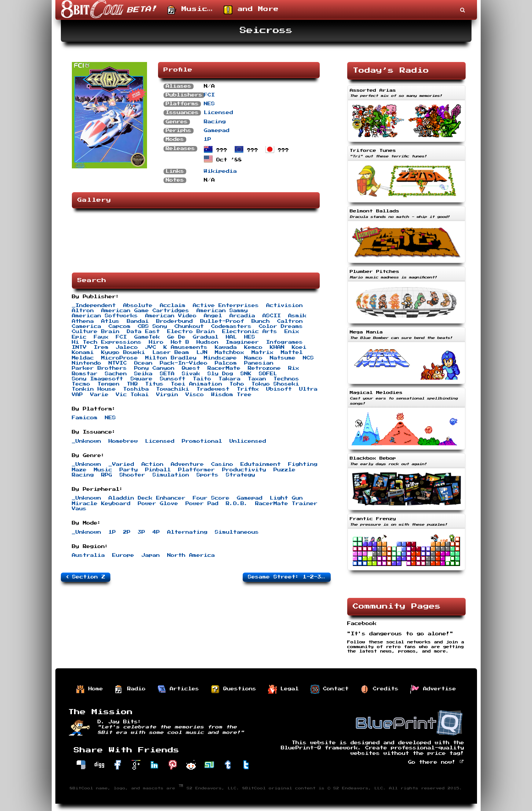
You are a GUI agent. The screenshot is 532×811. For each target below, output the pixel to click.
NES (209, 104)
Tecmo (81, 384)
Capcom (120, 326)
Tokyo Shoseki (275, 384)
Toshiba (136, 389)
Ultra (308, 389)
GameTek (147, 337)
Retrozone (264, 368)
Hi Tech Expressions (107, 342)
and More (251, 10)
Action (153, 464)
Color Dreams (281, 326)
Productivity (244, 470)
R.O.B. (237, 504)
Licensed (219, 113)
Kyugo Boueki (123, 352)
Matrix (263, 352)
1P (208, 139)
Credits (379, 689)
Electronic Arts (250, 332)
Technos (286, 379)
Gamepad (217, 131)
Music (103, 470)
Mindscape (220, 358)
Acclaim (173, 306)
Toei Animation (197, 384)
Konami (83, 352)
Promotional (202, 441)
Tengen (109, 384)
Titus (154, 384)
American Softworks (105, 316)
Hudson (208, 342)
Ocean (143, 363)
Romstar (85, 374)
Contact (330, 689)
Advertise (433, 689)
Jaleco (127, 347)
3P (142, 532)
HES (250, 337)
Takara (230, 379)
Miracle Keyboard (101, 504)
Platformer (197, 470)
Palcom (226, 363)
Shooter (132, 475)
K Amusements (186, 347)
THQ (132, 384)
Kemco (253, 347)
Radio (130, 689)
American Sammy (222, 311)
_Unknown (87, 441)
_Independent (94, 306)
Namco (253, 358)
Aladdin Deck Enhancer (147, 498)
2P (127, 532)
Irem (101, 347)
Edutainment (261, 464)
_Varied (121, 464)
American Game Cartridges (145, 311)
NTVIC (118, 363)
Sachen (116, 374)
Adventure (187, 464)
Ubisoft (279, 389)
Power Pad (202, 504)
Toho (237, 384)
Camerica (87, 326)
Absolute (138, 306)
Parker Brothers (99, 368)
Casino (222, 464)
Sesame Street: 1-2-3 (288, 577)
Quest (191, 368)
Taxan (257, 379)
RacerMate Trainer (286, 504)
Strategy (241, 475)
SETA (167, 374)
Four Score (211, 498)
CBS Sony (153, 326)
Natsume (283, 358)
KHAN (277, 347)
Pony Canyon (154, 368)
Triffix (248, 389)
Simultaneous (237, 532)
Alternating (187, 532)
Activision (285, 306)
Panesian (259, 363)
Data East (143, 332)
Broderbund (175, 321)
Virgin (167, 395)
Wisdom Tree (231, 395)
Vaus (79, 509)
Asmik (297, 316)
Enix (292, 332)
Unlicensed (248, 441)
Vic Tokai (132, 395)
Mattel (292, 352)
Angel (213, 316)
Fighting (303, 464)
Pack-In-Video (184, 363)
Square (142, 379)
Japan (151, 555)
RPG (107, 475)
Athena (83, 321)
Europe (123, 555)
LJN (202, 352)
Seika (143, 374)
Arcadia (242, 316)
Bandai (138, 321)
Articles (178, 689)
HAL (231, 337)
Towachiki (173, 389)
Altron (83, 311)
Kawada (226, 347)
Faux (101, 337)
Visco (195, 395)
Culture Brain (96, 332)
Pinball (158, 470)
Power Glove (158, 504)
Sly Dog (220, 374)
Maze (79, 470)
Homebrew (123, 441)
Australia (88, 555)
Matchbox (230, 352)
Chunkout (189, 326)
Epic (79, 337)
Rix (294, 368)
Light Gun (286, 498)
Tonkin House (94, 389)
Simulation (171, 475)
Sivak (191, 374)
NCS (308, 358)
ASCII (272, 316)
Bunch (261, 321)
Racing (215, 122)
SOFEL (268, 374)
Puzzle (285, 470)
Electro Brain (191, 332)
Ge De (176, 337)
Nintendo (87, 363)
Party (129, 470)
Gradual (206, 337)
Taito (202, 379)
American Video (171, 316)
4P (156, 532)
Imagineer (242, 342)
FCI (209, 95)
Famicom (85, 418)
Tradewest (213, 389)
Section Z (86, 577)
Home (89, 689)
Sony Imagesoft (98, 379)
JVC (151, 347)
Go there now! (436, 762)
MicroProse (120, 358)
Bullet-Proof (222, 321)
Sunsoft (173, 379)
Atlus (110, 321)
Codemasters (231, 326)
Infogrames (285, 342)
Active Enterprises (226, 306)
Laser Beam (171, 352)
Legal (283, 689)
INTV (79, 347)
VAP (77, 395)
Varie (99, 395)
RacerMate (224, 368)
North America (191, 555)
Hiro (156, 342)
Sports (208, 475)
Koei (299, 347)
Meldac (83, 358)
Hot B (180, 342)
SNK (246, 374)
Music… (190, 10)
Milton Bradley (171, 358)
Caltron (290, 321)
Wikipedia (220, 171)
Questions (234, 689)
